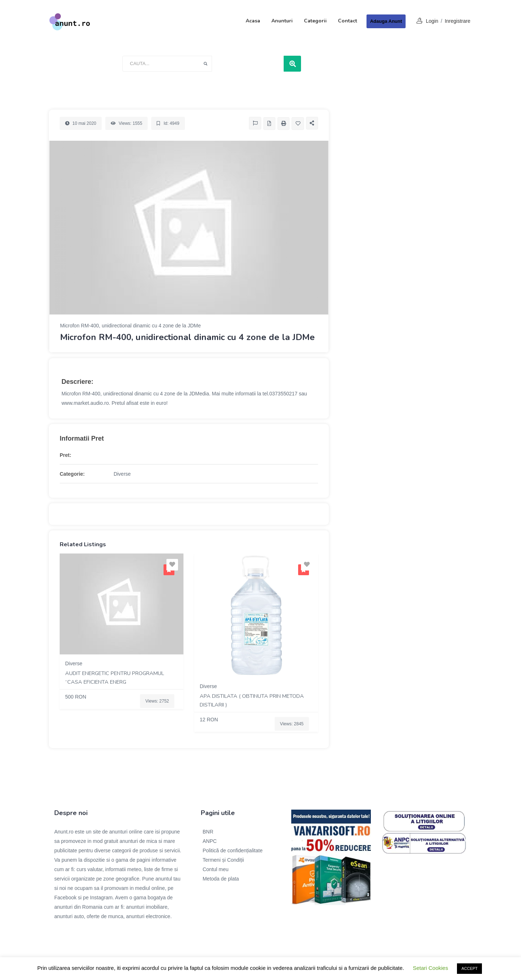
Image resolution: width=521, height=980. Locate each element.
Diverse (122, 474)
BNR (208, 832)
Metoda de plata (221, 879)
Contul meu (216, 869)
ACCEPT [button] (469, 968)
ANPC (210, 841)
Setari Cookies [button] (431, 968)
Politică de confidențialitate (233, 850)
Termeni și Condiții (223, 860)
